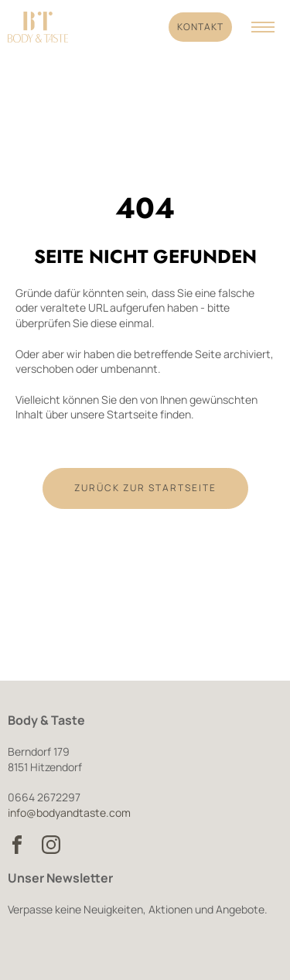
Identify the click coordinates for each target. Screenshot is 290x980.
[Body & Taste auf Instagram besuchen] (51, 845)
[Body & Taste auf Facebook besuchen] (17, 845)
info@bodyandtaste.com (69, 813)
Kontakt (200, 27)
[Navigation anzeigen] (263, 27)
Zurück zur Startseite (145, 488)
